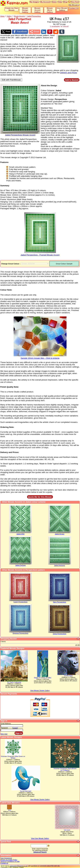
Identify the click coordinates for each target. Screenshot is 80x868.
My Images (34, 2)
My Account (45, 2)
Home (2, 16)
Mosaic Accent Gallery (38, 10)
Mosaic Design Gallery (25, 10)
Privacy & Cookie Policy (9, 859)
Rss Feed (75, 2)
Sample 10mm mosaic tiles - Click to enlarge (40, 357)
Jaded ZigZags (20, 565)
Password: (4, 727)
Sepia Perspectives (60, 633)
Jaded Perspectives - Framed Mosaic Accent (40, 254)
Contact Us (74, 8)
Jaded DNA (20, 534)
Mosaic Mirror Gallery (50, 10)
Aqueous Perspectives (20, 633)
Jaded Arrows (60, 534)
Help (60, 2)
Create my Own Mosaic (12, 9)
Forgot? (15, 727)
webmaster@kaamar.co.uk (19, 866)
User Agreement (6, 858)
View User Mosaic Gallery (40, 838)
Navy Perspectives (60, 602)
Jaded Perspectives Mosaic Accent (20, 134)
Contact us (4, 863)
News (54, 2)
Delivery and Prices (69, 72)
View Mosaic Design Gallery (40, 799)
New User (4, 734)
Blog (65, 2)
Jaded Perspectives (34, 16)
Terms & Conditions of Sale (10, 861)
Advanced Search (40, 852)
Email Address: (6, 723)
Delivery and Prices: (10, 452)
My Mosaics (74, 5)
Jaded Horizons (60, 565)
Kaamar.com (14, 3)
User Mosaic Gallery (62, 9)
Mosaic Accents (19, 16)
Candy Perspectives (20, 602)
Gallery (9, 16)
